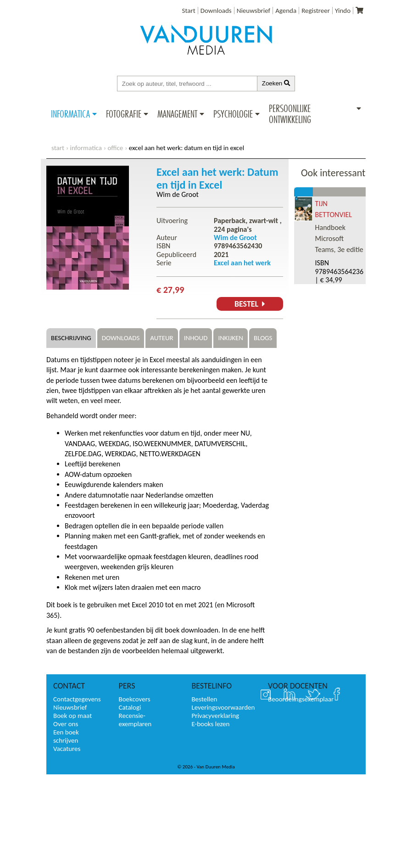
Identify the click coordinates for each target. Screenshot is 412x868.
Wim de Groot (178, 194)
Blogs (263, 338)
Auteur (161, 338)
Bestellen (204, 699)
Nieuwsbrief (253, 11)
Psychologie (233, 114)
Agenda (286, 11)
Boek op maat (72, 716)
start (58, 148)
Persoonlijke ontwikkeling (290, 114)
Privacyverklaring (215, 716)
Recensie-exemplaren (135, 720)
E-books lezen (210, 724)
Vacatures (67, 749)
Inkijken (231, 338)
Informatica (70, 114)
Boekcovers (135, 699)
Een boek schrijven (66, 736)
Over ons (66, 724)
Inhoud (196, 338)
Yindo (343, 11)
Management (177, 114)
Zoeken (276, 83)
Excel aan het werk (242, 263)
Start (189, 11)
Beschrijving (71, 338)
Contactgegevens (77, 699)
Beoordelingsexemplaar (301, 699)
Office (115, 148)
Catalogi (130, 707)
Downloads (216, 11)
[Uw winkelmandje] (359, 11)
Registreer (316, 11)
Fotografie (124, 114)
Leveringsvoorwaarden (223, 707)
